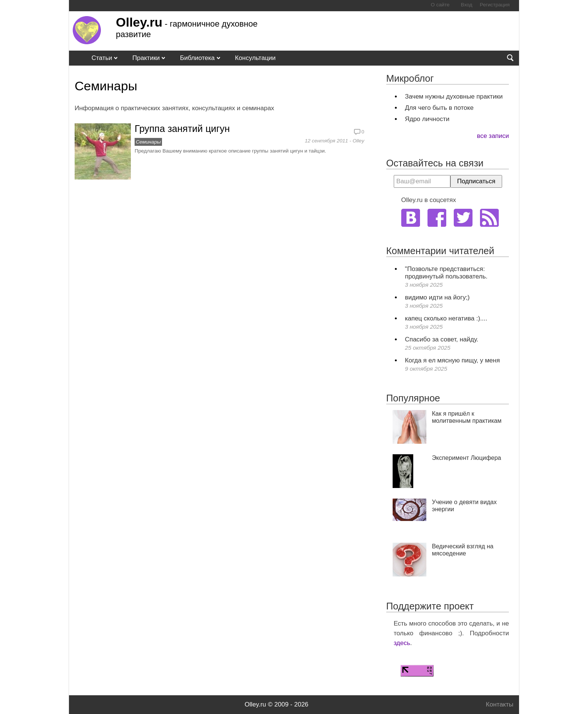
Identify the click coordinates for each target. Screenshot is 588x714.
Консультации (256, 58)
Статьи (102, 58)
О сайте (440, 5)
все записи (493, 136)
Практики (146, 58)
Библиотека (197, 58)
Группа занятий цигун (182, 129)
